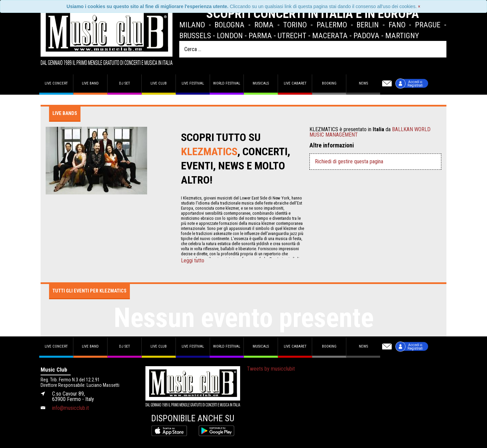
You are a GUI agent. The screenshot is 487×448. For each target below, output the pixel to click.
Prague (428, 25)
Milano (192, 25)
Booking (329, 83)
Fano (397, 25)
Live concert (56, 83)
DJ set (124, 83)
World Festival (227, 83)
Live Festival (193, 83)
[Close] (419, 6)
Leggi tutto (193, 261)
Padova (366, 36)
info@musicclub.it (71, 408)
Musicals (261, 83)
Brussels (195, 36)
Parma (260, 36)
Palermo (332, 25)
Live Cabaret (295, 83)
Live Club (159, 83)
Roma (264, 25)
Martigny (402, 36)
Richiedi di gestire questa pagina (349, 161)
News (363, 83)
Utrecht (292, 36)
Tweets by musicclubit (271, 369)
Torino (295, 25)
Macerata (330, 36)
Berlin (368, 25)
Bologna (229, 25)
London (230, 36)
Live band (90, 83)
